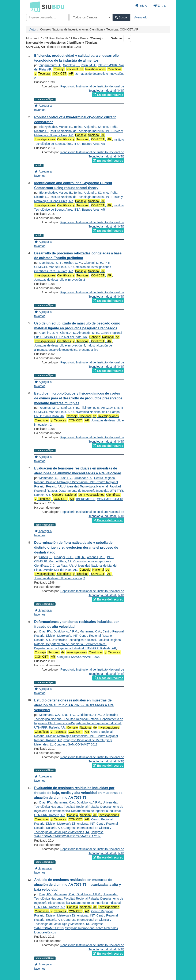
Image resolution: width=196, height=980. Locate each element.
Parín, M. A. (88, 65)
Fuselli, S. (46, 557)
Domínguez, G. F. (51, 263)
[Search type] (90, 17)
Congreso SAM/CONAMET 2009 (79, 657)
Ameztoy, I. (108, 408)
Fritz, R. (80, 557)
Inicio (141, 5)
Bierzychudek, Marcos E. (56, 127)
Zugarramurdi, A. (50, 65)
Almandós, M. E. (88, 333)
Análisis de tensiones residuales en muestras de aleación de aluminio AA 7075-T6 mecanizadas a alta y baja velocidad (78, 885)
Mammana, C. (49, 478)
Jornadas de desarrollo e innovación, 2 (60, 280)
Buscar (121, 17)
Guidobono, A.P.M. (66, 631)
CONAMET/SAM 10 (110, 499)
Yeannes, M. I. (49, 408)
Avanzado (141, 17)
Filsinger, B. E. (90, 408)
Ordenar (116, 38)
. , (73, 137)
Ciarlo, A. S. (68, 333)
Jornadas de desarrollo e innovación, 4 (60, 345)
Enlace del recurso (108, 95)
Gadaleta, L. (71, 65)
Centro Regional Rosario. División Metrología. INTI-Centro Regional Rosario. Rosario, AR (79, 636)
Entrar (160, 5)
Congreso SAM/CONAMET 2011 (76, 744)
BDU (34, 7)
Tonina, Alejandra (85, 127)
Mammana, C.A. (90, 631)
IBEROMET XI (86, 499)
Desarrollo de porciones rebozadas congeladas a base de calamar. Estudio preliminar (78, 256)
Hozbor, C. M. (73, 263)
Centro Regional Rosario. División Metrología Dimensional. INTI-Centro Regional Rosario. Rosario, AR (76, 482)
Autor (33, 29)
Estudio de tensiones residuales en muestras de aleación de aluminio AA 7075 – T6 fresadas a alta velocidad (74, 705)
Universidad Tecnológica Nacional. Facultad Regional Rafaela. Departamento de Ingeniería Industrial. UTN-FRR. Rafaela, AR (79, 491)
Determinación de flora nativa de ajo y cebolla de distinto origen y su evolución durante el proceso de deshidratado (76, 547)
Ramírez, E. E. (69, 408)
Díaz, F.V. (66, 478)
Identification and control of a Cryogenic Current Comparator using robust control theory (73, 185)
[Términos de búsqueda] (47, 17)
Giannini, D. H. (93, 263)
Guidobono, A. (83, 478)
